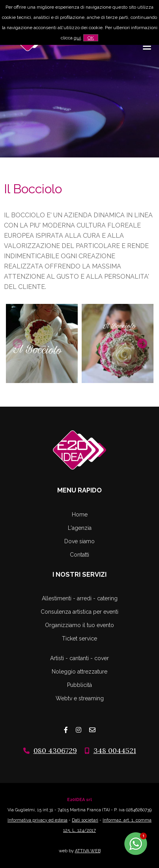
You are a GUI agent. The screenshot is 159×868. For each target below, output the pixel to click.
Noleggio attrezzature (79, 672)
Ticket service (79, 639)
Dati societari (85, 820)
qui (77, 38)
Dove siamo (79, 541)
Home (80, 515)
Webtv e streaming (80, 698)
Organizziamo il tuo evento (79, 625)
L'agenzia (80, 528)
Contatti (79, 555)
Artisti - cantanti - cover (79, 658)
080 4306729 (55, 750)
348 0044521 (115, 750)
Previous (17, 342)
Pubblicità (79, 685)
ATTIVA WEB (88, 851)
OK (91, 38)
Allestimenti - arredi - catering (80, 598)
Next (141, 342)
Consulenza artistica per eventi (79, 612)
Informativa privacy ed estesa (37, 820)
